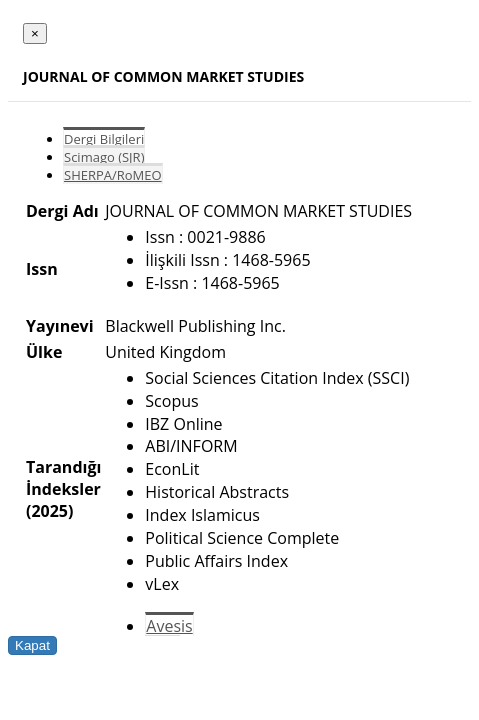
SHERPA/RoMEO (113, 175)
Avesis (169, 626)
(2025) (49, 511)
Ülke (44, 352)
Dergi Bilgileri (104, 139)
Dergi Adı (62, 211)
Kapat (32, 645)
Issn (42, 269)
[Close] (35, 33)
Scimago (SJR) (104, 157)
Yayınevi (60, 326)
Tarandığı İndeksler (63, 478)
